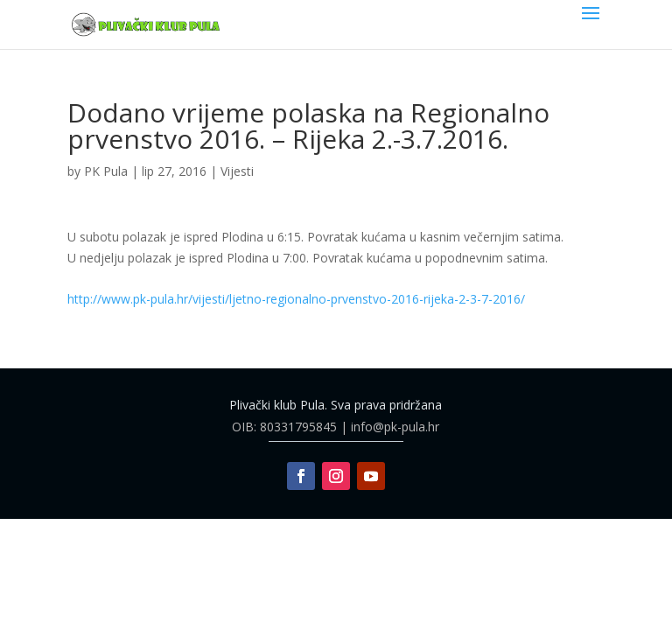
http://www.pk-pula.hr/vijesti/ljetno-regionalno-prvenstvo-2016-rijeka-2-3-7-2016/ (296, 299)
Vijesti (237, 171)
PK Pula (106, 171)
